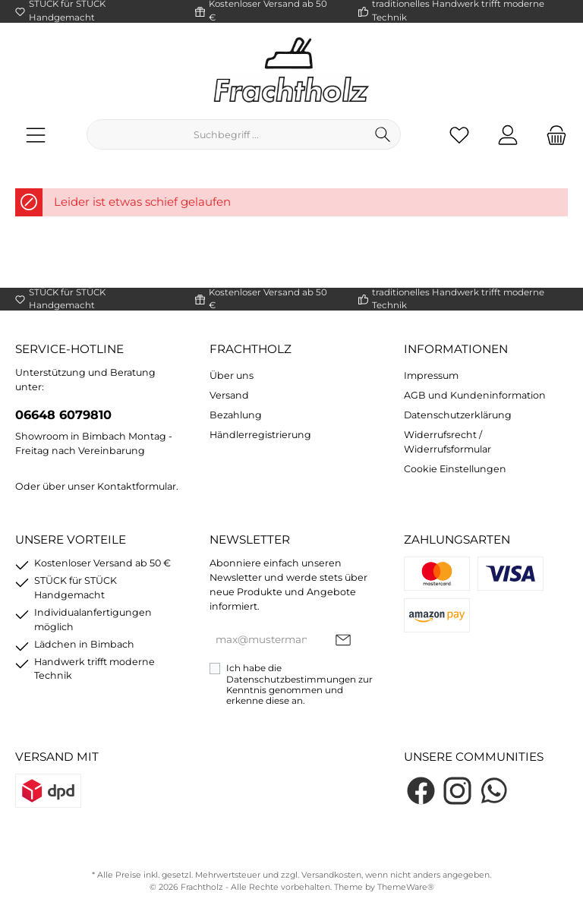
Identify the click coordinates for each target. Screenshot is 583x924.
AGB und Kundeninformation (475, 395)
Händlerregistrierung (260, 435)
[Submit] (343, 640)
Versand (229, 395)
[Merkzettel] (459, 135)
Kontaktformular (137, 486)
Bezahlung (236, 415)
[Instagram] (457, 791)
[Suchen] (383, 134)
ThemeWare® (406, 887)
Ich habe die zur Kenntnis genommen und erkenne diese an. (299, 684)
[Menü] (36, 135)
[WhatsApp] (494, 791)
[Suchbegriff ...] (226, 134)
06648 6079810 (63, 415)
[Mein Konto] (508, 135)
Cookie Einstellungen (455, 469)
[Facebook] (421, 791)
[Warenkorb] (552, 135)
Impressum (431, 375)
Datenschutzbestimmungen (291, 680)
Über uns (232, 375)
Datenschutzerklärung (458, 415)
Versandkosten (331, 875)
